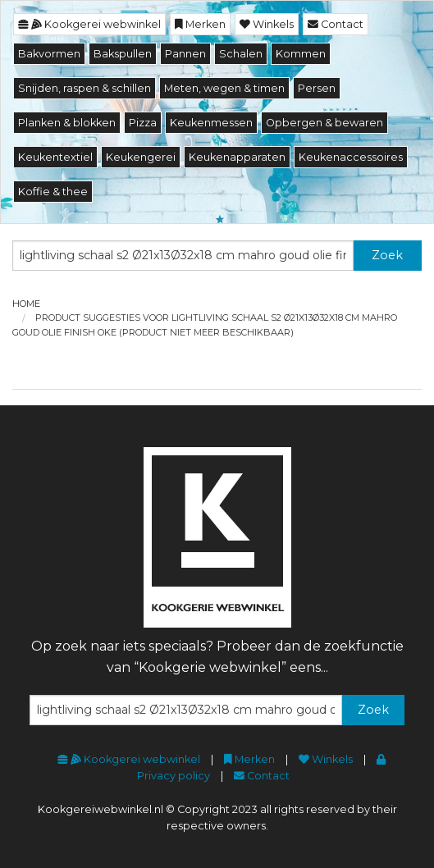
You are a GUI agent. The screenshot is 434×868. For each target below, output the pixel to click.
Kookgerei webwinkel (89, 24)
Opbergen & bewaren (324, 123)
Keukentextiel (55, 157)
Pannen (185, 54)
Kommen (301, 54)
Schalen (241, 54)
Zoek (387, 255)
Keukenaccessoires (351, 157)
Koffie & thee (53, 192)
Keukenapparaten (237, 157)
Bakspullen (123, 54)
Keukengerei (141, 157)
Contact (336, 24)
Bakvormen (49, 54)
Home (26, 304)
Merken (200, 24)
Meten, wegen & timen (224, 88)
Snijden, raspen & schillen (85, 88)
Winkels (267, 24)
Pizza (143, 123)
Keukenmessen (211, 123)
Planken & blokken (67, 123)
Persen (317, 88)
